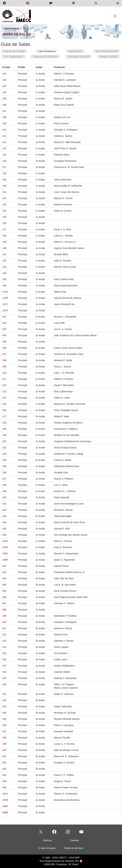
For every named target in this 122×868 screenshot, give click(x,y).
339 (4, 744)
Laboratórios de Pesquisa (79, 57)
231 (4, 441)
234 (4, 460)
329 (4, 678)
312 (4, 635)
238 (4, 485)
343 (4, 769)
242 (4, 510)
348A (5, 806)
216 (4, 410)
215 (4, 404)
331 (4, 694)
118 (4, 173)
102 (4, 80)
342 (4, 763)
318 (4, 672)
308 (4, 610)
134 (4, 211)
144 (4, 273)
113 (4, 148)
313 (4, 641)
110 (4, 130)
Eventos (74, 840)
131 (4, 192)
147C (5, 304)
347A (5, 794)
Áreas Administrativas (14, 57)
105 (4, 99)
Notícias (48, 840)
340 (4, 750)
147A (5, 292)
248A (5, 554)
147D (5, 310)
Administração (11, 28)
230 (4, 435)
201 (4, 317)
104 (4, 92)
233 (4, 454)
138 (4, 236)
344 (4, 775)
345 (4, 781)
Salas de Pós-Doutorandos (107, 51)
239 (4, 491)
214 (4, 398)
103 (4, 86)
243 (4, 516)
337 (4, 731)
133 (4, 204)
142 (4, 261)
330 (4, 684)
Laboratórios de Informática (46, 57)
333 (4, 706)
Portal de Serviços (74, 848)
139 (4, 242)
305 (4, 591)
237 (4, 479)
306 (4, 597)
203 (4, 329)
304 (4, 585)
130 (4, 186)
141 (4, 254)
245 (4, 529)
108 (4, 117)
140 (4, 248)
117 (4, 167)
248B (5, 560)
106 (4, 105)
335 (4, 719)
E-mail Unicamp (47, 848)
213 (4, 391)
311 (4, 628)
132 (4, 198)
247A (5, 541)
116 (4, 161)
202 (4, 323)
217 (4, 416)
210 (4, 373)
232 (4, 448)
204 (4, 335)
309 (4, 616)
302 (4, 572)
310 (4, 622)
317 (4, 666)
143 (4, 267)
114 (4, 155)
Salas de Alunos (76, 51)
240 (4, 497)
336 (4, 725)
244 (4, 522)
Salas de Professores (48, 51)
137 (4, 229)
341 (4, 756)
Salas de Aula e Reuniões (15, 51)
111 (4, 136)
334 (4, 713)
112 (4, 142)
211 (4, 379)
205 (4, 342)
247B (5, 547)
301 (4, 566)
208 (4, 360)
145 (4, 279)
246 (4, 535)
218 (4, 423)
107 (4, 111)
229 (4, 429)
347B (5, 800)
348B (5, 812)
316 (4, 659)
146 (4, 286)
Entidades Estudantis (109, 57)
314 (4, 647)
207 (4, 354)
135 (4, 217)
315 (4, 653)
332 (4, 700)
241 (4, 504)
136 (4, 223)
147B (5, 298)
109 (4, 123)
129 (4, 180)
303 (4, 578)
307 (4, 603)
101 (4, 74)
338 (4, 738)
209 (4, 367)
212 (4, 385)
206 (4, 348)
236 (4, 472)
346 (4, 787)
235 (4, 466)
